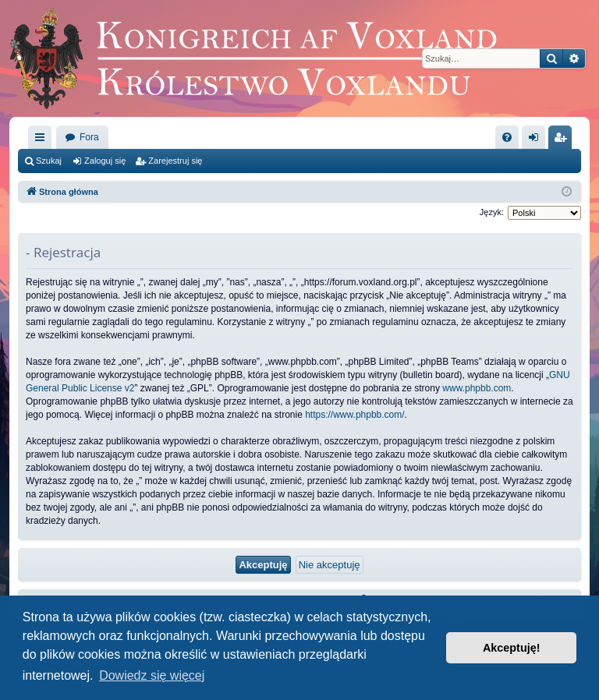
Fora (89, 137)
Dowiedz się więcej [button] (152, 675)
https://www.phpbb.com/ (354, 415)
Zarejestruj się (175, 161)
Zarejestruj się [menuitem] (563, 140)
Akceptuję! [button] (512, 648)
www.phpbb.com (477, 388)
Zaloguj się (105, 161)
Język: (492, 212)
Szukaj (49, 161)
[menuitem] (507, 137)
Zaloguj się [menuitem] (537, 140)
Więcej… (43, 140)
